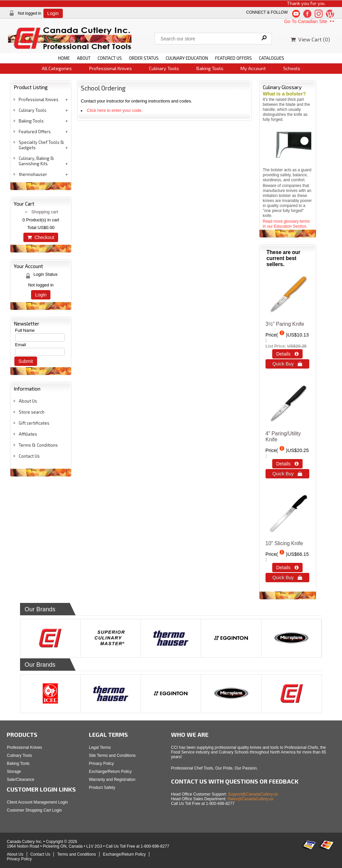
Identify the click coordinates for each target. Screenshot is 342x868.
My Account (253, 68)
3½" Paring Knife (285, 324)
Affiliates (28, 434)
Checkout (41, 237)
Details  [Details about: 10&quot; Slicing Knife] (287, 568)
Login (53, 13)
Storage (14, 772)
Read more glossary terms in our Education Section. (286, 224)
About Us (28, 401)
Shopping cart (45, 212)
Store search (32, 412)
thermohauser (33, 174)
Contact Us (29, 456)
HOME (64, 58)
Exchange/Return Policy (110, 772)
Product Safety (102, 788)
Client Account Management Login (37, 802)
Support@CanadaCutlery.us (253, 794)
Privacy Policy (101, 764)
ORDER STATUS (144, 58)
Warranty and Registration (112, 780)
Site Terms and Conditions (112, 755)
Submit (26, 361)
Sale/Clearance (20, 780)
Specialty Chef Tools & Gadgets (41, 145)
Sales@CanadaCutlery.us (250, 799)
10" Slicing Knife (284, 543)
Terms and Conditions (76, 854)
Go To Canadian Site (310, 21)
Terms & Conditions (38, 445)
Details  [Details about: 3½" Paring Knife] (287, 354)
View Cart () (310, 39)
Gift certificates (34, 423)
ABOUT (84, 58)
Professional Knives (111, 68)
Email (21, 345)
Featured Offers (35, 132)
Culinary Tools (164, 68)
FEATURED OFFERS (233, 58)
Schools (292, 68)
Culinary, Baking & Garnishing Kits (36, 161)
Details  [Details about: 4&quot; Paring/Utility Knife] (287, 464)
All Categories (57, 68)
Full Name (25, 330)
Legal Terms (100, 747)
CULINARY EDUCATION (187, 58)
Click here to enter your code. (115, 110)
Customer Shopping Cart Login (34, 810)
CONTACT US (110, 58)
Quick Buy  (287, 364)
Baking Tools (210, 68)
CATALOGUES (272, 58)
